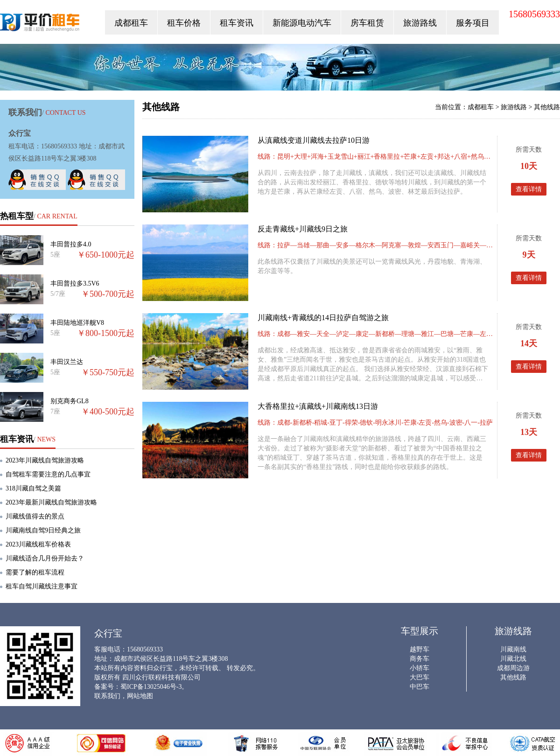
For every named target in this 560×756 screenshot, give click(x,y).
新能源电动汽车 (302, 23)
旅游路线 (420, 23)
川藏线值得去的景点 (35, 516)
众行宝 (40, 24)
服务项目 (473, 23)
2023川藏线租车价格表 (38, 544)
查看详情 (529, 189)
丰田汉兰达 (67, 362)
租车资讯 (237, 23)
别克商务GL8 (70, 401)
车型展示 (420, 631)
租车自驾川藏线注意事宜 (42, 586)
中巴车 (420, 687)
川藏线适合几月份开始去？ (45, 558)
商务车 (420, 659)
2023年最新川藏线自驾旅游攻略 (51, 502)
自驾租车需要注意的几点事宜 (48, 474)
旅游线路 (514, 107)
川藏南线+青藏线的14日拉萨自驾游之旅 (323, 318)
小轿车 (420, 668)
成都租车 (131, 23)
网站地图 (140, 696)
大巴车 (420, 677)
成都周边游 (513, 668)
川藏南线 (513, 649)
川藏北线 (513, 659)
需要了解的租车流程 (35, 572)
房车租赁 (367, 23)
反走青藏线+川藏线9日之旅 (303, 229)
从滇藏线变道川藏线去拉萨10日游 (314, 140)
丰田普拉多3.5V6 (75, 283)
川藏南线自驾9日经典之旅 (43, 530)
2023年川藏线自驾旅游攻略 (45, 460)
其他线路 (547, 107)
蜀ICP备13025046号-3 (151, 687)
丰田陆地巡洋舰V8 (77, 323)
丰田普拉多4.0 (71, 244)
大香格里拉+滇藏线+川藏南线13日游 (318, 406)
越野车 (420, 649)
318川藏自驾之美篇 (33, 488)
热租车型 (17, 216)
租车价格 (184, 23)
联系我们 (107, 696)
